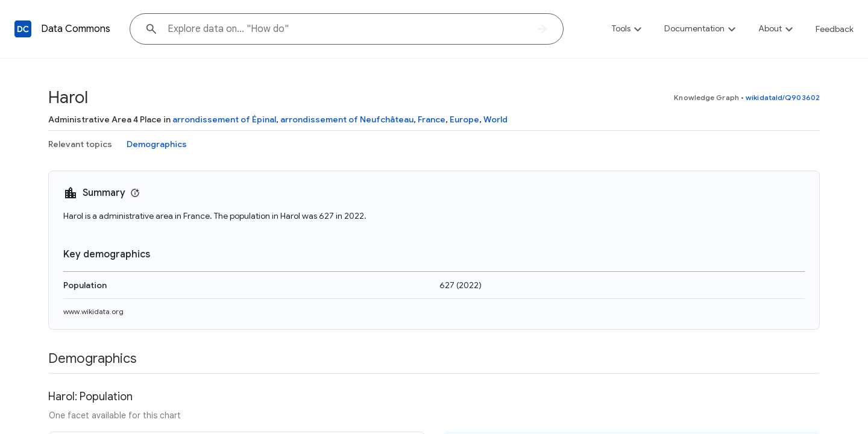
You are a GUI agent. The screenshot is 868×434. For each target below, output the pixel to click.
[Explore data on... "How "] (347, 29)
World (495, 119)
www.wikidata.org (93, 311)
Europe (464, 119)
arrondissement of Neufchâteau (347, 119)
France (432, 119)
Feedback (835, 29)
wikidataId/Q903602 (783, 97)
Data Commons (76, 29)
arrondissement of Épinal (224, 119)
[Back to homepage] (23, 29)
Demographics (157, 144)
